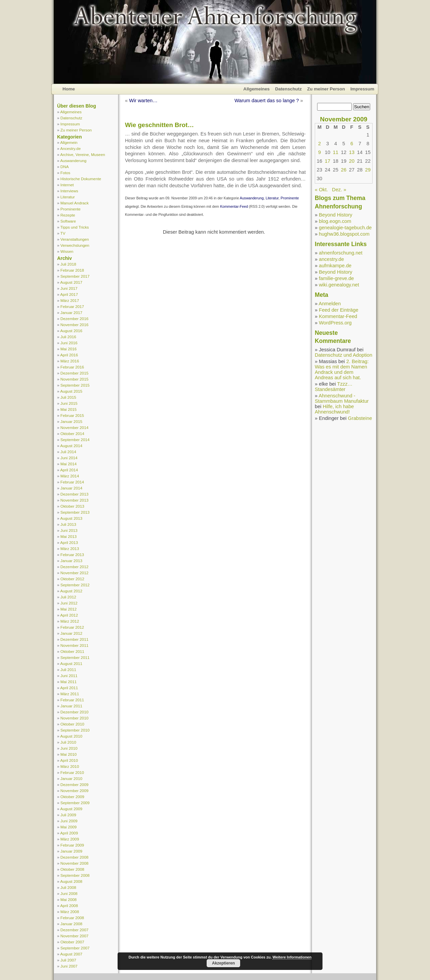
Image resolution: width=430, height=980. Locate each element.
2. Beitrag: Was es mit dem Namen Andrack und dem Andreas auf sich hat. (342, 369)
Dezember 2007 (74, 930)
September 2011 (75, 657)
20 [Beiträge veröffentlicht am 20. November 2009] (352, 161)
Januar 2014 (71, 488)
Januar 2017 (71, 312)
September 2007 (75, 948)
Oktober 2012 (72, 579)
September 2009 (75, 803)
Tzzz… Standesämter (334, 387)
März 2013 (70, 548)
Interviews (69, 191)
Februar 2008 (72, 918)
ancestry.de (331, 259)
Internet (67, 185)
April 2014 (69, 470)
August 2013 (71, 518)
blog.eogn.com (335, 221)
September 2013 (75, 512)
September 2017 (75, 276)
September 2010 (75, 730)
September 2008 (75, 875)
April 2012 (69, 615)
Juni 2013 (69, 530)
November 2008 (74, 863)
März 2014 (70, 476)
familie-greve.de (336, 278)
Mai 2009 (69, 827)
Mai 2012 (69, 609)
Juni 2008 (69, 893)
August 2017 (71, 282)
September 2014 (75, 440)
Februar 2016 (72, 367)
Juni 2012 (69, 603)
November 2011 (74, 645)
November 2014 (74, 427)
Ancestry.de (70, 148)
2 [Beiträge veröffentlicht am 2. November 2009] (319, 144)
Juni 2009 (69, 821)
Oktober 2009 (72, 797)
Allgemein (69, 142)
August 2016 (71, 331)
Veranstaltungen (75, 239)
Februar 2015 (72, 415)
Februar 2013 (72, 555)
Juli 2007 (68, 960)
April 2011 (69, 688)
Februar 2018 (72, 270)
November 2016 (74, 325)
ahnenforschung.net (341, 253)
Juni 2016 (69, 343)
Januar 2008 (71, 924)
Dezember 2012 (74, 567)
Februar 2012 (72, 627)
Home (69, 89)
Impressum (362, 89)
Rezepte (68, 215)
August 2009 (71, 809)
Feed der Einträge (338, 310)
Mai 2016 (69, 349)
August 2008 (71, 881)
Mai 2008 (69, 899)
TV (63, 233)
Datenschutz (288, 89)
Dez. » (339, 190)
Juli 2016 (68, 337)
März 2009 (70, 839)
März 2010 (70, 766)
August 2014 (71, 446)
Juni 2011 (69, 676)
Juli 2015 (68, 397)
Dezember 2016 (74, 319)
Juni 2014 (69, 458)
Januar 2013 (71, 561)
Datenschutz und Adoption (343, 355)
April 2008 (69, 906)
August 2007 (71, 954)
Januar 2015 (71, 421)
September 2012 (75, 585)
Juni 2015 (69, 403)
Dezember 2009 (74, 785)
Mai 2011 (69, 682)
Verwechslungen (75, 245)
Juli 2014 (68, 452)
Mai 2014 (69, 464)
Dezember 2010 (74, 712)
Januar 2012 (71, 633)
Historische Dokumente (81, 179)
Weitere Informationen (292, 957)
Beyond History (335, 215)
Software (68, 221)
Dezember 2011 (74, 639)
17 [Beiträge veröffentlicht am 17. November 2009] (328, 161)
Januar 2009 (71, 851)
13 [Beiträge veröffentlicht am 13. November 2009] (352, 152)
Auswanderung (73, 161)
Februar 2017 (72, 306)
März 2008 (70, 912)
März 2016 (70, 361)
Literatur (68, 197)
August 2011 (71, 663)
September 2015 (75, 385)
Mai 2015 (69, 409)
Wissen (67, 251)
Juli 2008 (68, 887)
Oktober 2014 (72, 434)
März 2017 (70, 300)
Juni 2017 (69, 288)
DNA (65, 167)
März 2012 (70, 621)
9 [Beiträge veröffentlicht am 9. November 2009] (319, 152)
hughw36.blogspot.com (344, 234)
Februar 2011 (72, 700)
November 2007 (74, 936)
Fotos (65, 173)
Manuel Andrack (75, 203)
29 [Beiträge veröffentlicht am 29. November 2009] (368, 170)
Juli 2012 (68, 597)
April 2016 (69, 355)
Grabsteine (360, 418)
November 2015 (74, 379)
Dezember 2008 (74, 857)
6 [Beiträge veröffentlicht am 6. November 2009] (352, 144)
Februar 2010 (72, 772)
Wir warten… (143, 101)
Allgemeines (256, 89)
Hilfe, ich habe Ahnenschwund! (334, 409)
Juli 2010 (68, 742)
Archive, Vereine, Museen (83, 154)
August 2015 (71, 391)
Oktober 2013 (72, 506)
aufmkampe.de (335, 266)
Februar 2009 (72, 845)
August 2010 (71, 736)
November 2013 (74, 500)
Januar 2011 (71, 706)
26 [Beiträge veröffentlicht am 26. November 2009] (344, 170)
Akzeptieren (223, 963)
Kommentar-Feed (234, 206)
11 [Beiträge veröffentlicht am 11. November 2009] (336, 152)
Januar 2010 (71, 778)
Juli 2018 (68, 264)
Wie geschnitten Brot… (159, 125)
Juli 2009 (68, 815)
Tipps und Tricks (75, 227)
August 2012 (71, 591)
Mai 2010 (69, 754)
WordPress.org (335, 323)
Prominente (71, 209)
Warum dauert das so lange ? (267, 101)
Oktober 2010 (72, 724)
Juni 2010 (69, 748)
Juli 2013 (68, 524)
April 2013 (69, 542)
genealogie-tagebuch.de (345, 228)
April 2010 (69, 760)
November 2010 (74, 718)
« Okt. (321, 190)
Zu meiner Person (326, 89)
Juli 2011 (68, 670)
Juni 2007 (69, 966)
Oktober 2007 (72, 942)
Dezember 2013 (74, 494)
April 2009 (69, 833)
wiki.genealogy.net (339, 285)
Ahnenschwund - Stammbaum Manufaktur (342, 398)
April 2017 (69, 294)
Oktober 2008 (72, 869)
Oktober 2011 (72, 651)
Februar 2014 (72, 482)
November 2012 (74, 573)
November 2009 (74, 791)
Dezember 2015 (74, 373)
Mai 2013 (69, 536)
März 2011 (70, 694)
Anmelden (330, 304)
